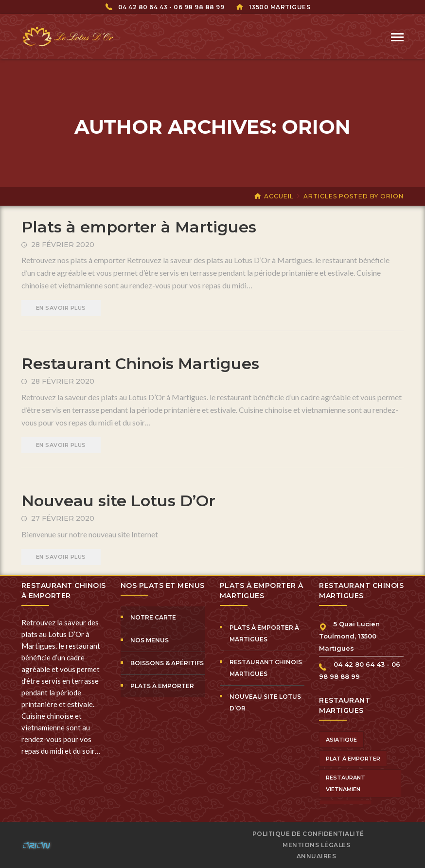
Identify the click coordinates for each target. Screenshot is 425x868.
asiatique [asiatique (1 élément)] (341, 740)
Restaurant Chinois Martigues (140, 363)
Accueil (279, 196)
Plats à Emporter (162, 686)
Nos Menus (150, 640)
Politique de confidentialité (308, 834)
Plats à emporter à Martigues (139, 227)
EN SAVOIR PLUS (61, 308)
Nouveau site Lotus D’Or (118, 501)
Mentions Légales (316, 845)
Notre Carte (153, 617)
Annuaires (317, 856)
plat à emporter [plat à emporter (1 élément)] (353, 759)
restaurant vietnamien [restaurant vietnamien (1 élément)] (345, 783)
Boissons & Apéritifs (167, 663)
